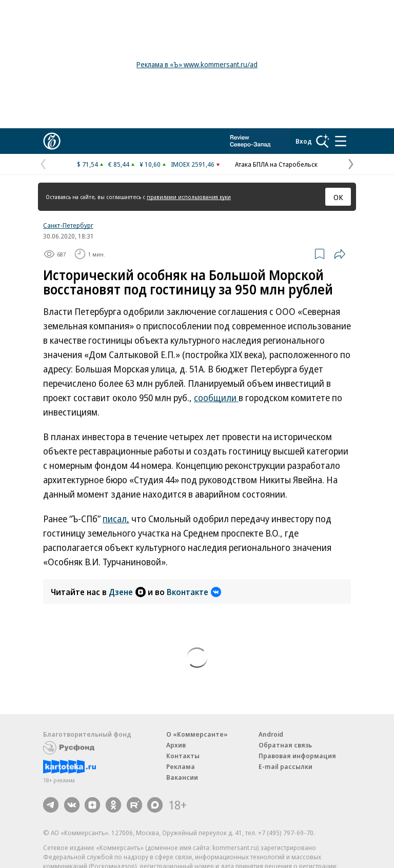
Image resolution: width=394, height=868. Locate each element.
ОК (338, 197)
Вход (304, 141)
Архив (176, 745)
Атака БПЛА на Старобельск (276, 164)
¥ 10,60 (150, 164)
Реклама (181, 766)
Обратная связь (285, 745)
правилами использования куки (189, 197)
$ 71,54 (87, 164)
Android (271, 734)
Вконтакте (194, 592)
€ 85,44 (119, 164)
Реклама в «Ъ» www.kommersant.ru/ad (197, 64)
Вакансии (182, 777)
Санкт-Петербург (68, 225)
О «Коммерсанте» (197, 734)
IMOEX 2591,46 (193, 164)
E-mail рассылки (285, 766)
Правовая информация (297, 756)
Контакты (183, 756)
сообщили (216, 398)
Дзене (127, 592)
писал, (116, 519)
